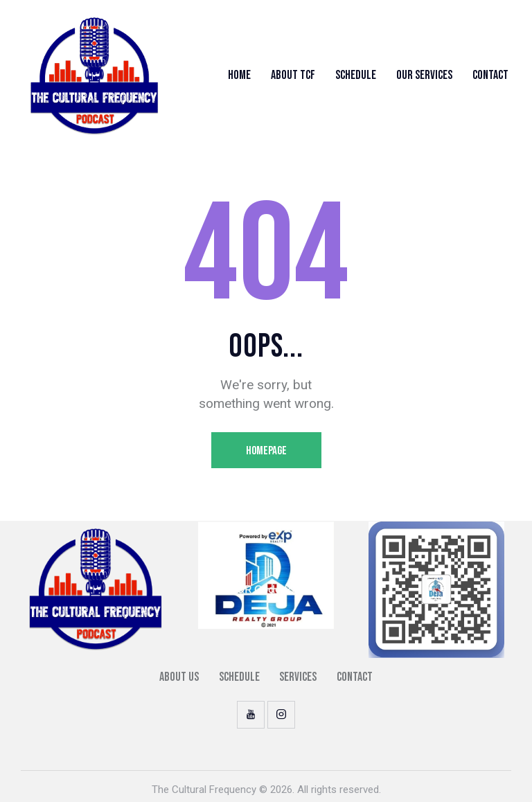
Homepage (266, 451)
